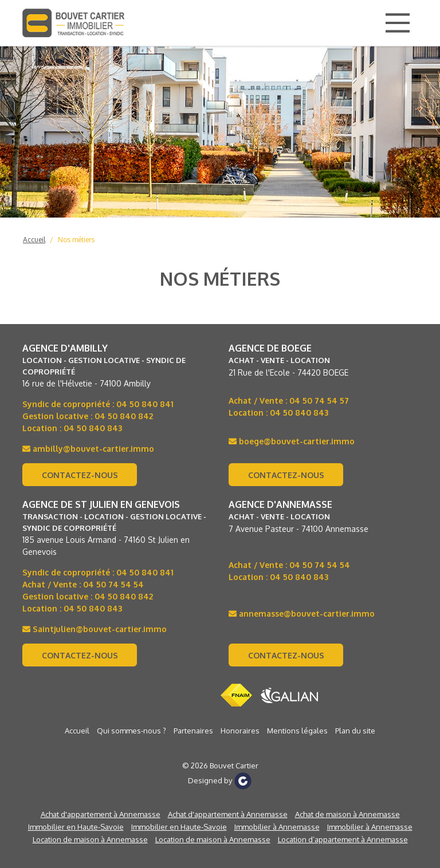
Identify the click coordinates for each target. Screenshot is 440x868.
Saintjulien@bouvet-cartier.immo (95, 629)
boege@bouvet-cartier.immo (292, 441)
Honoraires (240, 731)
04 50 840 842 (124, 416)
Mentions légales (297, 731)
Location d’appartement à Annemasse (343, 839)
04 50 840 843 (93, 428)
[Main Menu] (398, 23)
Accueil (34, 240)
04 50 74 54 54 (113, 584)
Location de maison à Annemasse (90, 839)
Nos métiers (76, 240)
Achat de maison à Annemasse (347, 814)
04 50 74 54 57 (319, 401)
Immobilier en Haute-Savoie (76, 827)
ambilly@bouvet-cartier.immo (88, 449)
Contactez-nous (80, 475)
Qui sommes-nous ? (131, 731)
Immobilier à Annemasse (277, 827)
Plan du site (355, 731)
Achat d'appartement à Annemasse (101, 814)
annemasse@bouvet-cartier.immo (302, 613)
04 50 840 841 (145, 404)
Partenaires (193, 731)
